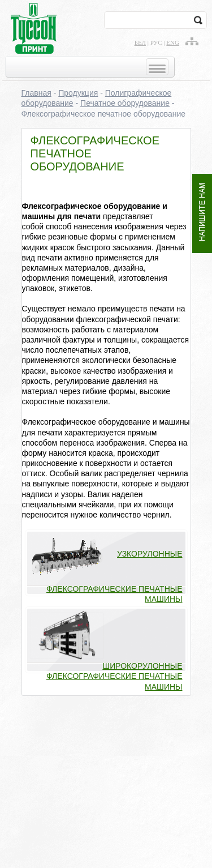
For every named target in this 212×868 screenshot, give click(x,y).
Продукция (78, 93)
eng (173, 42)
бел (140, 42)
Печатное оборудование (125, 103)
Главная (36, 93)
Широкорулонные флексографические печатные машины (114, 676)
